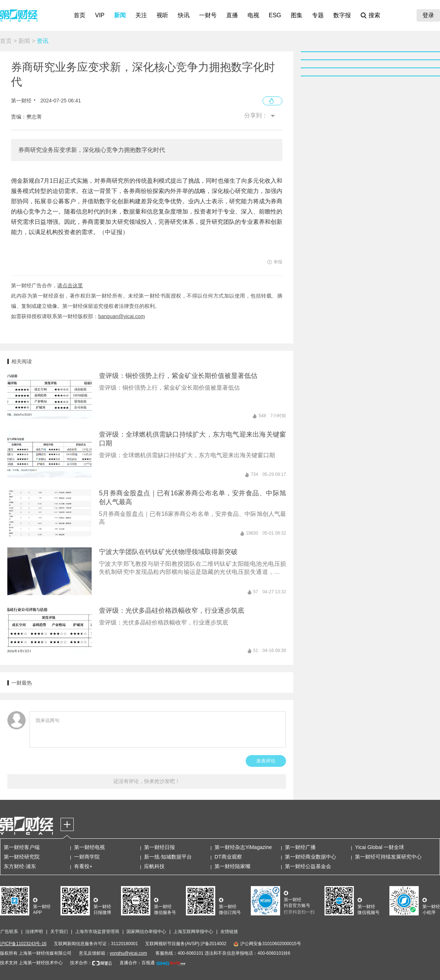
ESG (275, 15)
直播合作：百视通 (137, 963)
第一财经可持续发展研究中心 (388, 857)
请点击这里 (70, 285)
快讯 (184, 15)
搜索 (374, 15)
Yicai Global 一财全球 (379, 847)
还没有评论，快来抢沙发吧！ (147, 781)
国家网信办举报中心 (146, 932)
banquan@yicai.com (122, 316)
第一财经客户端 (22, 847)
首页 (80, 15)
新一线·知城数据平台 (168, 857)
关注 (141, 15)
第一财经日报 (159, 847)
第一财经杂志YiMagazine (243, 847)
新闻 (120, 15)
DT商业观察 (228, 857)
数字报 (342, 15)
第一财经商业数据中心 (311, 857)
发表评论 (266, 761)
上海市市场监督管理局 (97, 932)
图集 (297, 15)
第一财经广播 (300, 847)
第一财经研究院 (22, 857)
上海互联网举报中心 (193, 932)
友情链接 (229, 932)
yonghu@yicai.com (128, 953)
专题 (318, 15)
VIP (100, 15)
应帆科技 (154, 866)
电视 (253, 15)
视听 (162, 15)
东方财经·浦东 (20, 866)
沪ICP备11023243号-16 (23, 944)
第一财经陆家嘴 (232, 866)
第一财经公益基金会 (308, 866)
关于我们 (59, 932)
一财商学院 (87, 857)
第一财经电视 (89, 847)
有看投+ (83, 866)
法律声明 (34, 932)
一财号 (208, 15)
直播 (232, 15)
